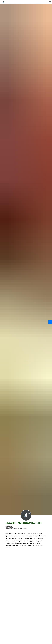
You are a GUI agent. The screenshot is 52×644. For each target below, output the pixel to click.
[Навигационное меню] (50, 2)
